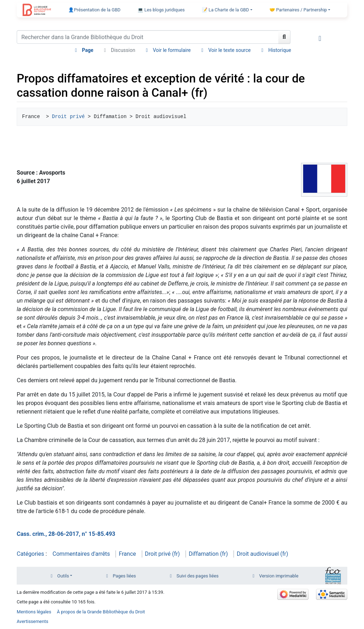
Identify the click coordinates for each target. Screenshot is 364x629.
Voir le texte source (229, 50)
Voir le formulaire (172, 50)
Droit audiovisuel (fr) (263, 554)
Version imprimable (279, 576)
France (127, 554)
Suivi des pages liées (198, 576)
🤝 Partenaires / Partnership (298, 10)
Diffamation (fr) (208, 554)
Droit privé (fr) (162, 554)
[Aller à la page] (284, 37)
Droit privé (68, 117)
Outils (63, 576)
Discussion (123, 50)
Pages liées (124, 576)
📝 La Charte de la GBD (226, 10)
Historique (280, 50)
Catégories (30, 554)
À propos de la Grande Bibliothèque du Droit (101, 612)
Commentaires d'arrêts (81, 554)
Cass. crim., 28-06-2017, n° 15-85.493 (66, 534)
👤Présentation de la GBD (94, 10)
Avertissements (33, 621)
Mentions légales (34, 612)
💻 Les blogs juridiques (161, 10)
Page (87, 50)
